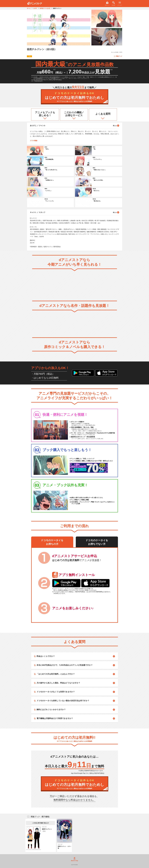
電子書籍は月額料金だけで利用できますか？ (55, 718)
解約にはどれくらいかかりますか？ (51, 710)
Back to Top (75, 859)
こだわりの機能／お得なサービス (74, 114)
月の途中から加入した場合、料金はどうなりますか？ (58, 683)
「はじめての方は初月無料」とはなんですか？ (56, 674)
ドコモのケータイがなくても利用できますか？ (56, 692)
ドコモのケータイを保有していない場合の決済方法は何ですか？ (63, 701)
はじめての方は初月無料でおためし (75, 97)
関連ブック (118, 56)
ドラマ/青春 (34, 141)
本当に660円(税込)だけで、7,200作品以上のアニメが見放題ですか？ (65, 665)
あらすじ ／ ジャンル (75, 125)
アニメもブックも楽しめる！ (45, 114)
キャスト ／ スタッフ (75, 212)
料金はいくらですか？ (46, 656)
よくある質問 (103, 114)
